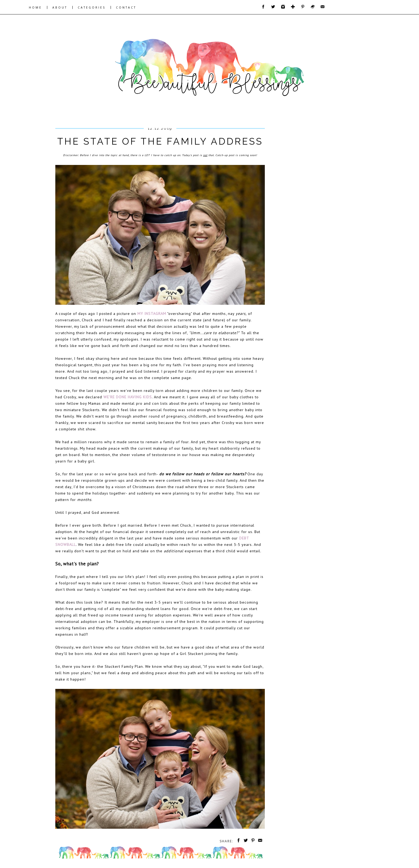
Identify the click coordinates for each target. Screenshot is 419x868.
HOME (35, 7)
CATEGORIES (92, 7)
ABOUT (60, 7)
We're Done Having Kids (128, 397)
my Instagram (152, 313)
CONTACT (126, 7)
